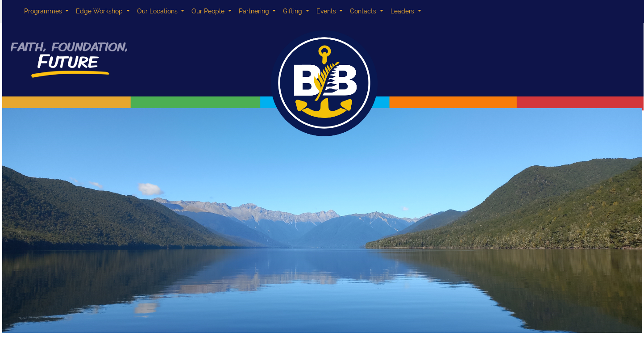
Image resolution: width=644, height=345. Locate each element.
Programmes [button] (44, 11)
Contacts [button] (364, 11)
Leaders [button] (403, 11)
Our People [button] (209, 11)
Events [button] (327, 11)
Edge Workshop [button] (100, 11)
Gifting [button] (293, 11)
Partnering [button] (255, 11)
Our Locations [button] (158, 11)
